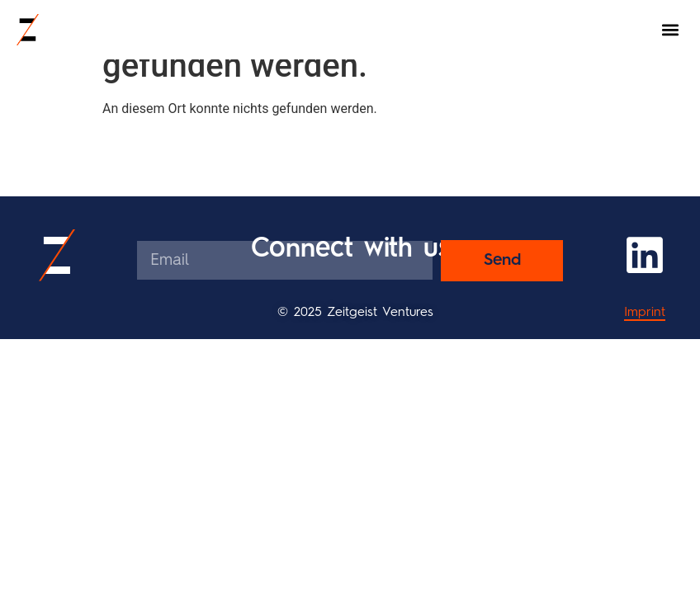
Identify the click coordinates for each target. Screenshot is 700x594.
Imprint (645, 313)
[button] (670, 30)
